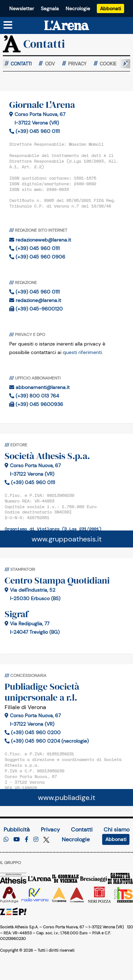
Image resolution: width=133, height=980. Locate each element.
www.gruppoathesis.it (67, 539)
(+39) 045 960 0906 (37, 257)
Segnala (50, 8)
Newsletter (22, 8)
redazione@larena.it (35, 300)
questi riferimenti (82, 352)
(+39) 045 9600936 (36, 404)
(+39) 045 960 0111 (34, 131)
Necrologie (78, 8)
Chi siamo (117, 830)
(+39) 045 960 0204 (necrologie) (47, 741)
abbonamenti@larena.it (39, 387)
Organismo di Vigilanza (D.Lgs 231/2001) (53, 529)
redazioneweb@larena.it (40, 240)
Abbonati (110, 8)
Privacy (50, 830)
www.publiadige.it (67, 798)
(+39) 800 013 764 (34, 396)
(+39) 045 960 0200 (33, 732)
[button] (123, 64)
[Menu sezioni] (8, 25)
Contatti (82, 830)
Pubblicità (17, 830)
